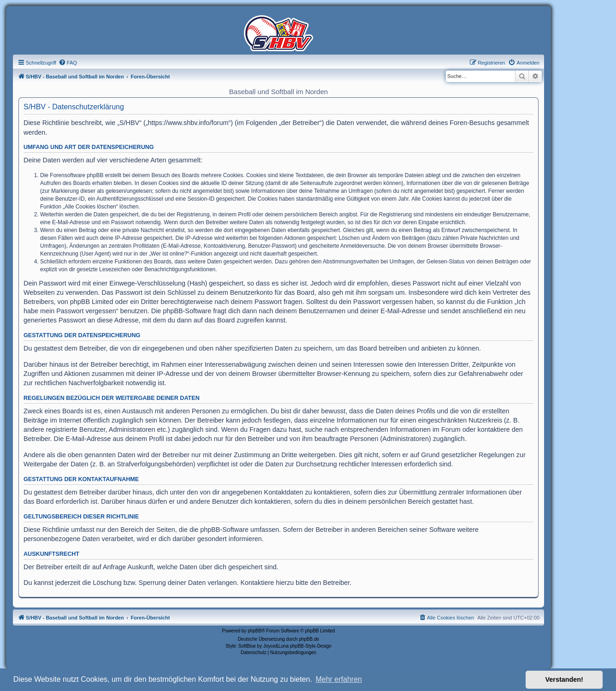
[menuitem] (68, 63)
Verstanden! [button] (564, 679)
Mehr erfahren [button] (339, 679)
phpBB (255, 631)
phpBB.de (309, 639)
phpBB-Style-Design (311, 646)
